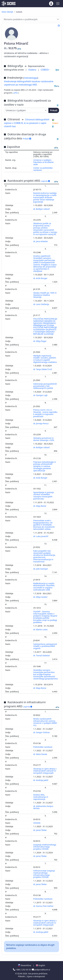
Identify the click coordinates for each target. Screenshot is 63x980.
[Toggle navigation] (58, 4)
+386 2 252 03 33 (22, 970)
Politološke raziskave (43, 747)
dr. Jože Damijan (41, 569)
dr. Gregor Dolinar (42, 732)
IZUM (20, 974)
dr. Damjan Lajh (41, 395)
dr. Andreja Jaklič (41, 780)
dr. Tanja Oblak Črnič (43, 369)
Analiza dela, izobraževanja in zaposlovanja (41, 797)
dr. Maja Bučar (40, 506)
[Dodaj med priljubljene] (59, 25)
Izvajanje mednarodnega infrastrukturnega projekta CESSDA (45, 847)
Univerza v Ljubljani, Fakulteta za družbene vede (43, 162)
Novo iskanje (7, 12)
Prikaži (54, 110)
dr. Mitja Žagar (40, 341)
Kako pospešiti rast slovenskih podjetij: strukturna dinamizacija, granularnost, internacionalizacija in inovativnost (44, 556)
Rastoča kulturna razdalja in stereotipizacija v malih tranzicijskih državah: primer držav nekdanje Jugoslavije (45, 197)
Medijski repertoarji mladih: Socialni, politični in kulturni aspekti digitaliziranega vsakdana (45, 359)
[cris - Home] (9, 4)
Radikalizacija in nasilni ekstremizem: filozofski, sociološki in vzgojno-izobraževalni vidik (44, 587)
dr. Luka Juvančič (41, 536)
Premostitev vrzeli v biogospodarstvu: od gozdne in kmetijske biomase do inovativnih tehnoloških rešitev (44, 525)
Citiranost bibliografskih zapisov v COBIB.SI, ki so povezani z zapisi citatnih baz (27, 123)
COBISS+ (45, 70)
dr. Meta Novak (40, 754)
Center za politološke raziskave (43, 169)
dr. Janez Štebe (40, 830)
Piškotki (22, 976)
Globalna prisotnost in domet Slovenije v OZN (44, 439)
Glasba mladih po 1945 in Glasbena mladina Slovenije (45, 295)
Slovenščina (25, 965)
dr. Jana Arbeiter (41, 241)
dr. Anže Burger (41, 278)
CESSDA (37, 823)
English (40, 965)
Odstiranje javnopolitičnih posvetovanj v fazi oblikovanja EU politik (45, 386)
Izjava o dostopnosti (36, 976)
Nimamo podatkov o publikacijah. (21, 19)
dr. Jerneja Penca (41, 423)
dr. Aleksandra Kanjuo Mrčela (43, 807)
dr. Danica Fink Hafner (44, 906)
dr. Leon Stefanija (41, 304)
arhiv (16, 93)
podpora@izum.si (41, 970)
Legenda (45, 181)
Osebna (32, 70)
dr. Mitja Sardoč (41, 597)
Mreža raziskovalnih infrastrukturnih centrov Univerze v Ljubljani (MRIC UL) (45, 722)
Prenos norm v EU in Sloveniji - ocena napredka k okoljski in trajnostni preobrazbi (45, 413)
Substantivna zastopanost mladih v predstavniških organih (45, 646)
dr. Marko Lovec (41, 629)
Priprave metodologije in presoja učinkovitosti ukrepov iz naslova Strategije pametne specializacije (45, 466)
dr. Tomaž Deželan (42, 655)
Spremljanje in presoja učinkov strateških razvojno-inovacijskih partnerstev (43, 496)
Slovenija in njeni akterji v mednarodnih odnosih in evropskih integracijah (45, 771)
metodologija (31, 78)
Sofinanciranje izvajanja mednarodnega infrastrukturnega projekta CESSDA (44, 874)
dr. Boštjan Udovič (42, 209)
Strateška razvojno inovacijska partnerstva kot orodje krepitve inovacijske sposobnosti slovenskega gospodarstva (45, 674)
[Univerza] (26, 110)
